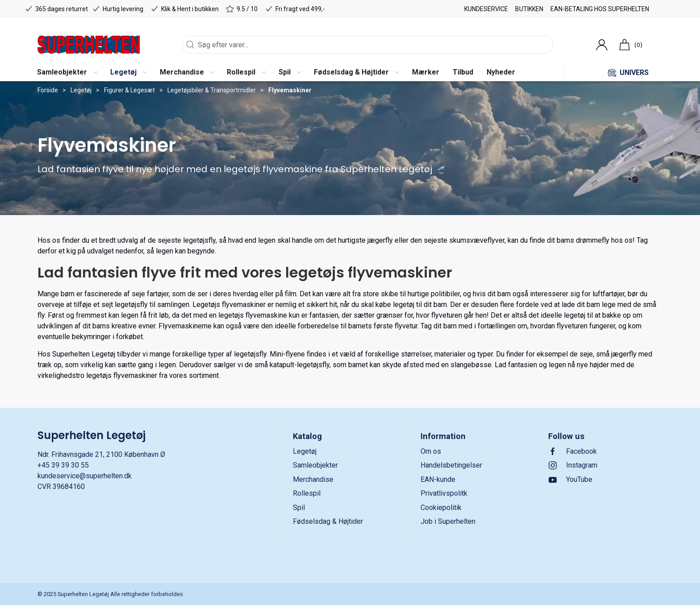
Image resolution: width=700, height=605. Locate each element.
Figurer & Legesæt (129, 90)
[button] (67, 73)
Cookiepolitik (441, 508)
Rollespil (307, 493)
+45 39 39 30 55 (63, 465)
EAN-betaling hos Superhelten (600, 9)
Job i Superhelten (448, 521)
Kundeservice (486, 9)
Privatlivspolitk (444, 493)
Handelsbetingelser (451, 465)
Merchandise (313, 479)
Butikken (529, 9)
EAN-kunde (438, 479)
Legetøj (81, 90)
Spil (299, 508)
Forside (48, 90)
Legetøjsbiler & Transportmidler (212, 90)
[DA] (89, 45)
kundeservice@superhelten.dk (85, 476)
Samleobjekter (315, 465)
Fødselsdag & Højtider (328, 521)
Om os (431, 451)
